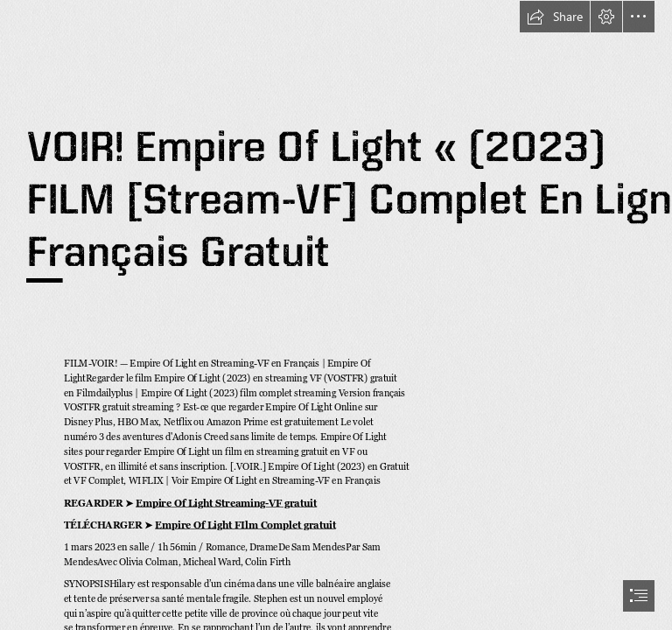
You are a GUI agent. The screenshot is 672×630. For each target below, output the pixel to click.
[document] (336, 315)
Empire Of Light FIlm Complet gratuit (245, 525)
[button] (555, 17)
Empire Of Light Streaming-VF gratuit (226, 503)
